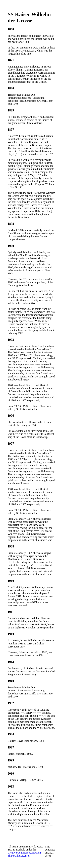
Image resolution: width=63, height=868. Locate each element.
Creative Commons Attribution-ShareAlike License (25, 854)
